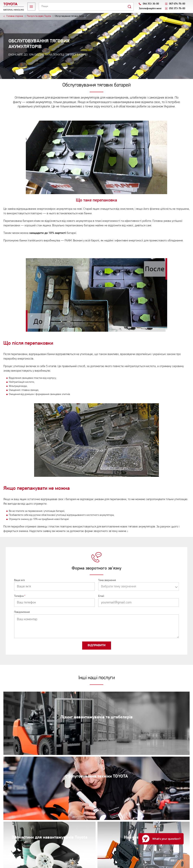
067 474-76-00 (177, 4)
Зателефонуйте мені (150, 9)
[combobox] (139, 587)
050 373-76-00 (177, 9)
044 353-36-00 (151, 4)
